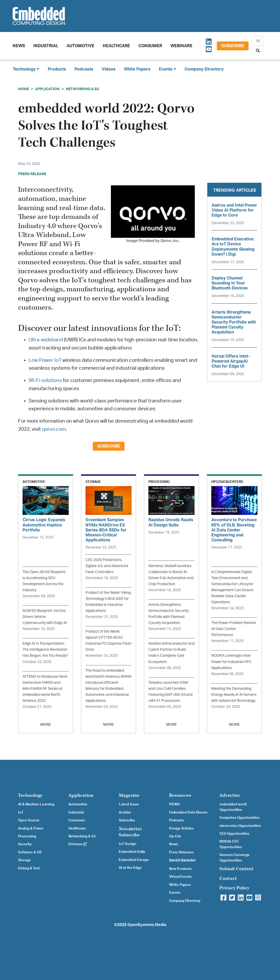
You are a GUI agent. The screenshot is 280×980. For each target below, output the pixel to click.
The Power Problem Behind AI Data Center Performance (233, 629)
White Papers (137, 69)
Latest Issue (129, 804)
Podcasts (84, 69)
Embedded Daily (132, 852)
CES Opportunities (234, 834)
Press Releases (181, 852)
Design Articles (181, 828)
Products (57, 69)
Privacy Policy (234, 888)
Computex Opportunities (239, 818)
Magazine (129, 795)
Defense (78, 844)
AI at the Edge (130, 868)
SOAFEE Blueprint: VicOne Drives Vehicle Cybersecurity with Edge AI (45, 617)
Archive (125, 812)
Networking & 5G (82, 89)
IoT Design (128, 844)
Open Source (29, 820)
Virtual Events (180, 877)
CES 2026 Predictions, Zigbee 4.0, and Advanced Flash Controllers (107, 566)
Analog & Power (31, 828)
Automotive (80, 46)
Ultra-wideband (46, 340)
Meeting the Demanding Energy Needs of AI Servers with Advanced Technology (234, 695)
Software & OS (30, 852)
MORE (46, 725)
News (174, 844)
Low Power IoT (45, 360)
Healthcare (116, 46)
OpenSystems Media (147, 925)
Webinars (181, 46)
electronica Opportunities (240, 826)
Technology (30, 795)
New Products (180, 869)
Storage (25, 860)
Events (175, 893)
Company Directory (204, 69)
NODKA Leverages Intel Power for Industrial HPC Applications (231, 662)
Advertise (230, 795)
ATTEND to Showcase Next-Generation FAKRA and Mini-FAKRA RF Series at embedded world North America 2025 (45, 689)
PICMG (174, 804)
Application (47, 89)
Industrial (46, 46)
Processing (27, 836)
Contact (228, 878)
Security (25, 844)
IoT (21, 812)
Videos (109, 69)
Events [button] (168, 69)
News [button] (19, 46)
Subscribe (233, 46)
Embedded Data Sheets (188, 812)
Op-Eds (175, 836)
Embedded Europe (134, 860)
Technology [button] (26, 69)
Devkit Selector (183, 860)
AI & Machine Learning (36, 804)
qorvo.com (54, 429)
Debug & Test (29, 868)
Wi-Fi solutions (45, 381)
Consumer (150, 46)
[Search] (258, 41)
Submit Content (236, 869)
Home (23, 89)
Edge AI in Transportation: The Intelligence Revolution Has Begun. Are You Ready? (45, 650)
